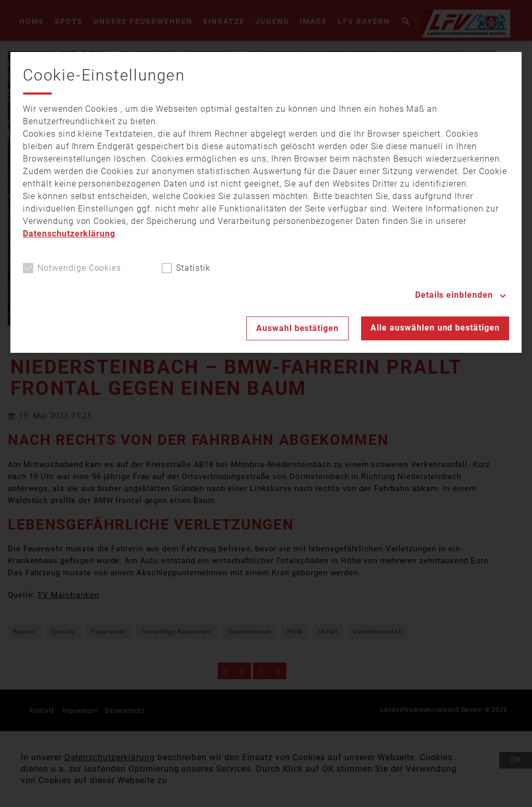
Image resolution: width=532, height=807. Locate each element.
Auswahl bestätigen (297, 328)
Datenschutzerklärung (69, 234)
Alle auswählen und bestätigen (435, 328)
